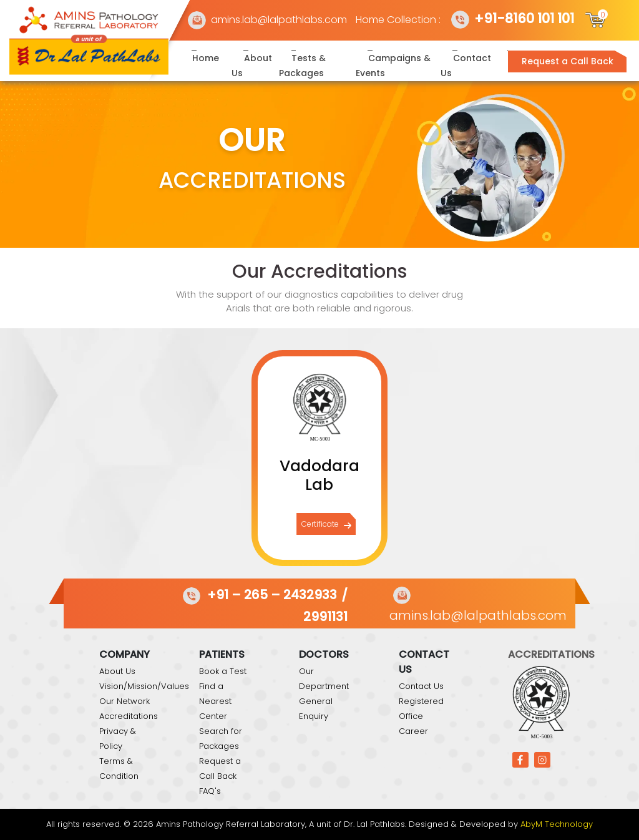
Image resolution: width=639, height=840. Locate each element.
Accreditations (129, 716)
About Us (117, 671)
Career (413, 731)
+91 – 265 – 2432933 (258, 595)
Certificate (326, 524)
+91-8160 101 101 (512, 18)
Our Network (124, 701)
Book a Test (223, 671)
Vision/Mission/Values (144, 686)
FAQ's (210, 791)
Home (206, 58)
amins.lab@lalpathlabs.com (266, 20)
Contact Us (421, 686)
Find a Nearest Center (215, 701)
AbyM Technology (557, 824)
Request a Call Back (568, 61)
